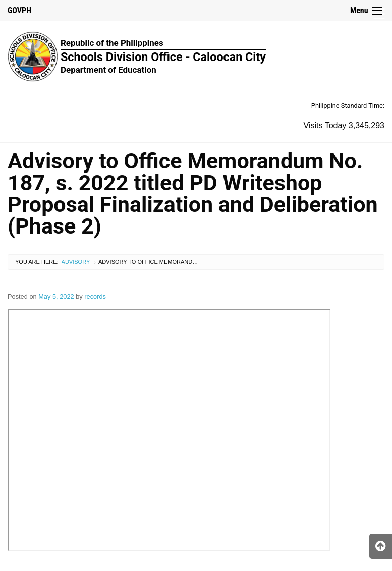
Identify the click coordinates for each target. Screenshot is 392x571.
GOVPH (19, 10)
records (95, 296)
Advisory (76, 262)
